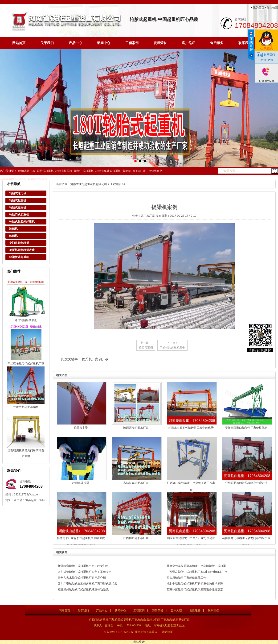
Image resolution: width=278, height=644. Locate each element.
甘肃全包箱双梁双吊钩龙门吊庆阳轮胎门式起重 (196, 566)
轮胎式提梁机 (64, 171)
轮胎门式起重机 (84, 171)
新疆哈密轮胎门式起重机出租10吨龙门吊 (83, 566)
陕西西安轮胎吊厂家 (136, 428)
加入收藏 (272, 8)
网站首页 (19, 43)
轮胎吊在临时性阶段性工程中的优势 (191, 428)
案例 (98, 359)
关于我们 (47, 43)
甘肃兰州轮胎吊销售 (26, 407)
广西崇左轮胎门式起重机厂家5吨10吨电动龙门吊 (197, 572)
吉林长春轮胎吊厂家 (136, 483)
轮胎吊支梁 (81, 428)
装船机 (127, 171)
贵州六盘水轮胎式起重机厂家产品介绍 (82, 578)
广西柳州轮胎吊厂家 (136, 538)
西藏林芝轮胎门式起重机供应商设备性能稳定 (195, 590)
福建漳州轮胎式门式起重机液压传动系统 (83, 590)
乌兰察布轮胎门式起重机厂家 (26, 364)
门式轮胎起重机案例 (172, 348)
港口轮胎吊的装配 (26, 320)
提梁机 (87, 359)
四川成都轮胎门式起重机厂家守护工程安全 (85, 572)
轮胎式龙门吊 (27, 171)
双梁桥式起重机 (37, 179)
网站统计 (139, 642)
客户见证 (188, 43)
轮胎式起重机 (45, 171)
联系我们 (245, 43)
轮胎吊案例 (146, 348)
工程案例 (132, 43)
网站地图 (168, 632)
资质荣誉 (160, 43)
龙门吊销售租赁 (153, 171)
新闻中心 (104, 43)
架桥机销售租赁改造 (13, 179)
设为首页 (259, 8)
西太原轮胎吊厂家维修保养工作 (186, 578)
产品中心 (75, 43)
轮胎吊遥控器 (81, 483)
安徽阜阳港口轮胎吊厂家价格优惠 (246, 428)
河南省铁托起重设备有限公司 (89, 184)
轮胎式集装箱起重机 (108, 171)
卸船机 (137, 171)
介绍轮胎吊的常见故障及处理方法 (246, 483)
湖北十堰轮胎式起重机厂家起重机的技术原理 (195, 584)
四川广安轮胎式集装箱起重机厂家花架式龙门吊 (87, 584)
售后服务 (217, 43)
